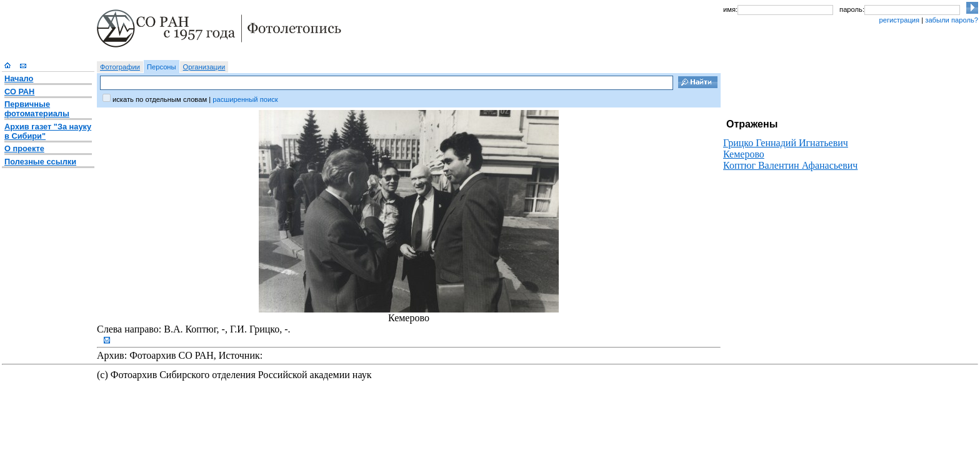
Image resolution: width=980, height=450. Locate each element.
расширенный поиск (245, 99)
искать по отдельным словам (160, 99)
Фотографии (120, 67)
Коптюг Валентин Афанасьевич (790, 165)
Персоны (162, 67)
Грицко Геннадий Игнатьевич (786, 143)
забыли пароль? (952, 20)
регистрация (899, 20)
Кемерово (744, 154)
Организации (204, 67)
